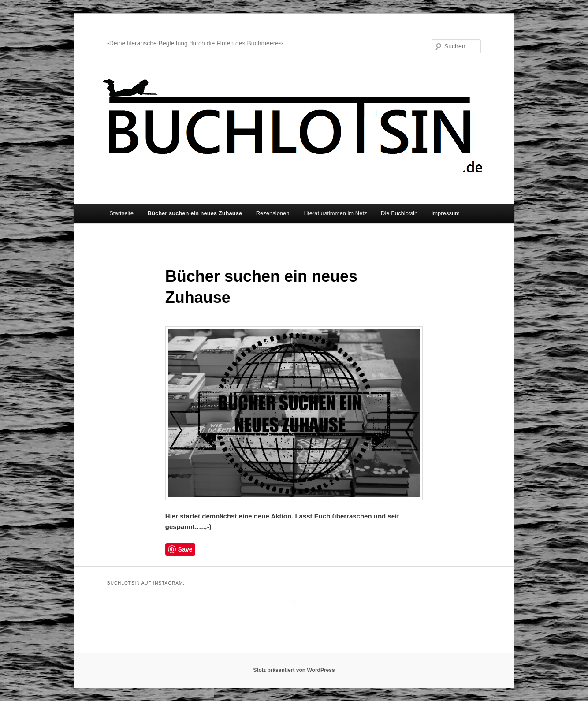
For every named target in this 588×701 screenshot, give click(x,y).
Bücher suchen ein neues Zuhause (195, 213)
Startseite (121, 213)
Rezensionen (273, 213)
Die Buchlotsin (399, 213)
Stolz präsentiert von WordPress (294, 670)
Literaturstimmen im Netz (335, 213)
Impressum (446, 213)
